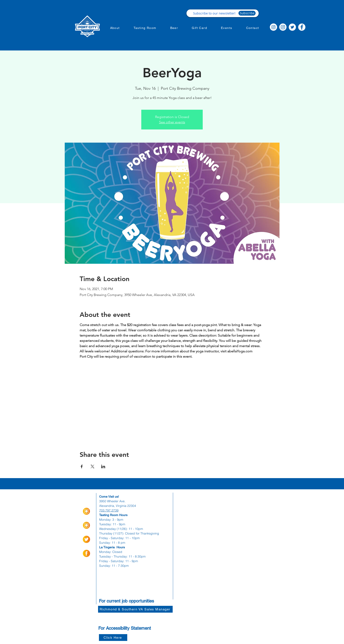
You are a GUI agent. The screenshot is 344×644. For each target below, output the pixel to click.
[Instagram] (273, 27)
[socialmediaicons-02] (86, 539)
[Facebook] (302, 27)
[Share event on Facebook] (82, 466)
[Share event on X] (92, 466)
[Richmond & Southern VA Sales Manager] (135, 609)
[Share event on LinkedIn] (103, 466)
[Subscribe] (247, 13)
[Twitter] (292, 27)
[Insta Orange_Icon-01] (86, 511)
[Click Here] (113, 638)
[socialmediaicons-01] (86, 553)
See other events (172, 122)
